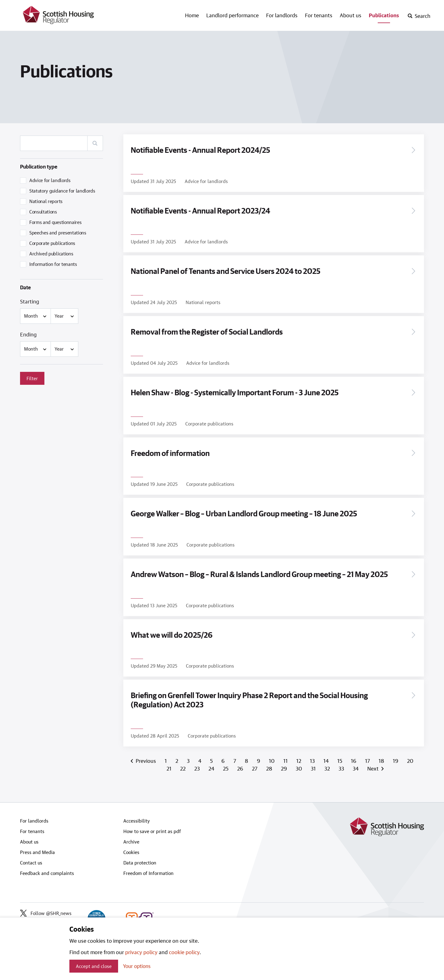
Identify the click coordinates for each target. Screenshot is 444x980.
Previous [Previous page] (146, 758)
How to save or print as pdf (152, 828)
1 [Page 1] (166, 758)
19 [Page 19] (396, 758)
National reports (46, 201)
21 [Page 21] (170, 766)
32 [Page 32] (328, 766)
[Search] (95, 143)
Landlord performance (232, 15)
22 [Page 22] (183, 766)
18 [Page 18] (382, 758)
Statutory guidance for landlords (62, 191)
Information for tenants (53, 264)
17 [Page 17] (368, 758)
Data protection (140, 860)
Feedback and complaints (47, 870)
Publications (384, 15)
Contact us (31, 860)
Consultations (43, 212)
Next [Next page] (374, 766)
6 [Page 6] (224, 758)
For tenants (319, 15)
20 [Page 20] (410, 758)
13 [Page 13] (313, 758)
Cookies (131, 849)
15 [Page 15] (340, 758)
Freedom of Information (148, 870)
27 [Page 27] (255, 766)
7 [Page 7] (235, 758)
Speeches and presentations (58, 233)
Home (192, 15)
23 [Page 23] (198, 766)
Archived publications (51, 254)
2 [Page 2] (177, 758)
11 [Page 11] (286, 758)
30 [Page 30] (300, 766)
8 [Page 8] (247, 758)
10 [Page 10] (272, 758)
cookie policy (184, 952)
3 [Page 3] (189, 758)
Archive (131, 839)
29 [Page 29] (285, 766)
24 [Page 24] (212, 766)
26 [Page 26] (241, 766)
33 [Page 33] (342, 766)
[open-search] (419, 16)
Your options (137, 966)
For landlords (282, 15)
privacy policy (141, 952)
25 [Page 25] (226, 766)
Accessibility (137, 818)
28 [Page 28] (270, 766)
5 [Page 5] (212, 758)
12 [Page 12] (299, 758)
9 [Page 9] (259, 758)
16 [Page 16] (354, 758)
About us (351, 15)
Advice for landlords (50, 180)
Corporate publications (52, 243)
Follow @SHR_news (46, 910)
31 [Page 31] (314, 766)
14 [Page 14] (327, 758)
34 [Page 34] (356, 766)
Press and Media (37, 849)
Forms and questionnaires (55, 222)
